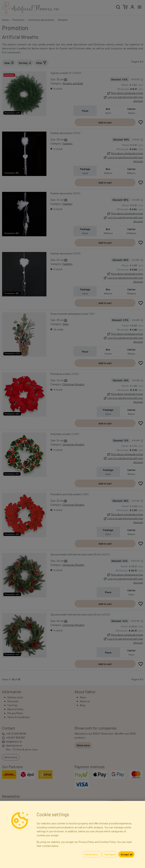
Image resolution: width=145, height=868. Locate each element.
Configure (110, 854)
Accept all (126, 854)
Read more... (92, 854)
